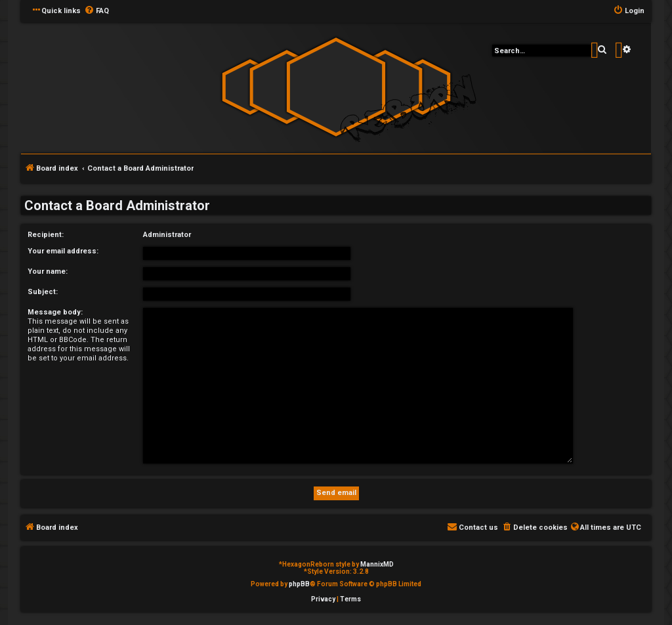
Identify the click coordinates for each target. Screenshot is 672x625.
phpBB (299, 584)
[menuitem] (96, 11)
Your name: (48, 271)
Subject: (43, 292)
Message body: (55, 312)
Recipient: (46, 235)
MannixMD (377, 564)
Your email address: (63, 251)
